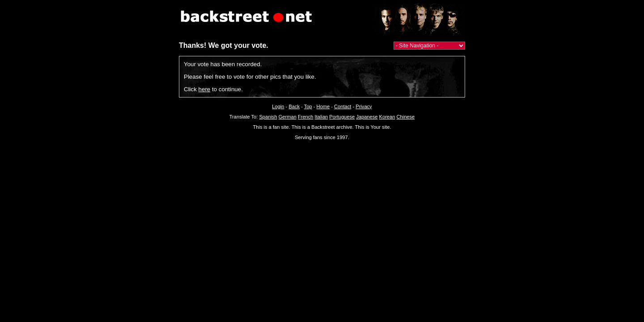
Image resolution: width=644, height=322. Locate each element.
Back (294, 106)
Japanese (367, 117)
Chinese (405, 117)
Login (278, 106)
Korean (387, 117)
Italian (322, 117)
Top (308, 106)
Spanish (268, 117)
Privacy (364, 106)
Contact (343, 106)
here (205, 89)
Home (323, 106)
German (288, 117)
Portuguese (342, 117)
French (306, 117)
